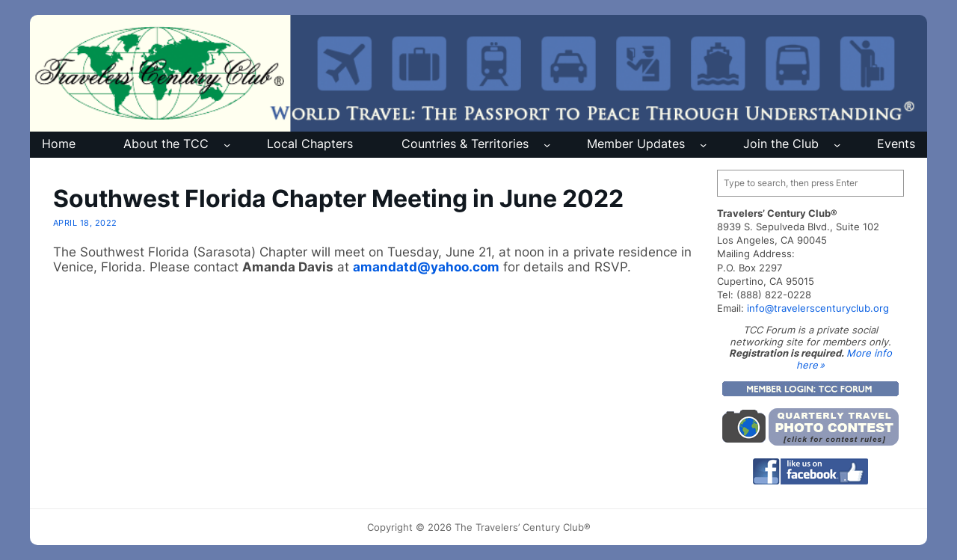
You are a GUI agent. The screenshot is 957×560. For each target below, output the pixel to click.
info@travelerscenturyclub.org (818, 308)
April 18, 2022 (85, 223)
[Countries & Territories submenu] (547, 145)
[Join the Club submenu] (837, 145)
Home (59, 144)
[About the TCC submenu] (227, 145)
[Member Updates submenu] (703, 145)
